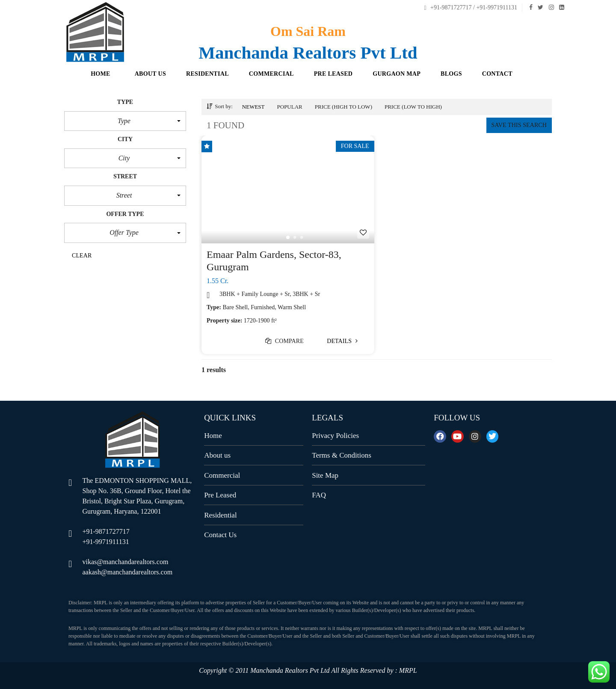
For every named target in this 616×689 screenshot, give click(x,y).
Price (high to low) (344, 107)
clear (82, 256)
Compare (284, 341)
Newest (253, 107)
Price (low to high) (413, 107)
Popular (290, 107)
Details (342, 341)
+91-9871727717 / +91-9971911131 (471, 7)
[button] (125, 121)
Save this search (519, 125)
